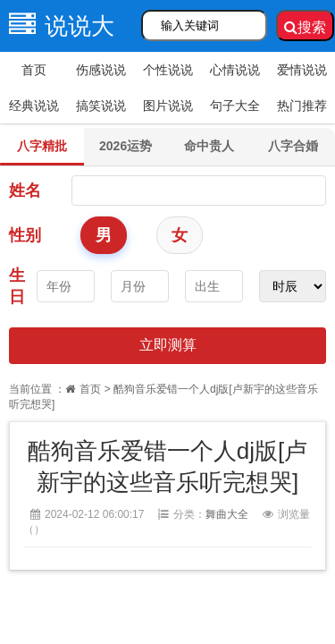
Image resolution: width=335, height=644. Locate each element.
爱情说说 (302, 70)
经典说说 (34, 106)
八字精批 (42, 146)
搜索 (305, 27)
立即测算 (168, 345)
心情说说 (235, 70)
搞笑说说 (101, 106)
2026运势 (126, 146)
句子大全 (235, 106)
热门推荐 (302, 106)
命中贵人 (209, 146)
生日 (17, 286)
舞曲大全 (227, 514)
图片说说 (168, 106)
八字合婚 (293, 146)
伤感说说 (101, 70)
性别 (25, 235)
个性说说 (168, 70)
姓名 (25, 191)
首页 (34, 70)
